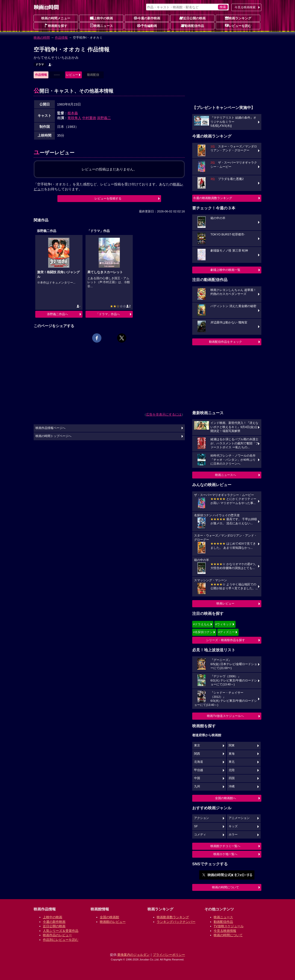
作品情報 (61, 38)
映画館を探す (56, 26)
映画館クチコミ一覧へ (225, 846)
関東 (232, 745)
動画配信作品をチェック (226, 342)
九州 (197, 786)
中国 (197, 778)
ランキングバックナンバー (176, 922)
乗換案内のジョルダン (133, 955)
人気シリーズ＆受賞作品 (61, 931)
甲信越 (199, 770)
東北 (232, 762)
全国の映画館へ (226, 798)
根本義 (73, 113)
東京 (197, 745)
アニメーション (239, 818)
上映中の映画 (101, 18)
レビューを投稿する (108, 198)
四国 (232, 778)
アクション (202, 818)
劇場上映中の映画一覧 (225, 270)
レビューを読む (238, 26)
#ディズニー (227, 632)
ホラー (233, 835)
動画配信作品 (192, 26)
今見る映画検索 (245, 7)
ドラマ (40, 65)
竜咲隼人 (74, 118)
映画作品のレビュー (57, 935)
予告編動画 (147, 26)
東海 (232, 754)
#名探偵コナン (203, 632)
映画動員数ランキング (173, 917)
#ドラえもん (201, 624)
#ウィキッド (224, 624)
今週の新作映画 (147, 18)
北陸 (232, 770)
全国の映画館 (109, 917)
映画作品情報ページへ (50, 428)
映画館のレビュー (113, 922)
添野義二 (104, 118)
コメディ (200, 835)
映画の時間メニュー (56, 18)
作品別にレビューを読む (61, 940)
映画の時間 (42, 38)
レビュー (72, 75)
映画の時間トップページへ (53, 436)
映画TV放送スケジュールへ (225, 716)
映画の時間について (226, 887)
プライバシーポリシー (169, 955)
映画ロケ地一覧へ (225, 854)
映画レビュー (225, 603)
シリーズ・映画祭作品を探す (226, 640)
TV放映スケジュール (229, 926)
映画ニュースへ (226, 475)
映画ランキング (238, 18)
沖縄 (232, 786)
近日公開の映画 (192, 18)
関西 (197, 754)
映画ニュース (101, 26)
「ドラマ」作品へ (108, 314)
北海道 (199, 762)
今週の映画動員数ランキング (213, 198)
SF (196, 826)
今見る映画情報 (225, 931)
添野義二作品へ (58, 314)
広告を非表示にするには (164, 414)
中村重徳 (89, 118)
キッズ (233, 826)
